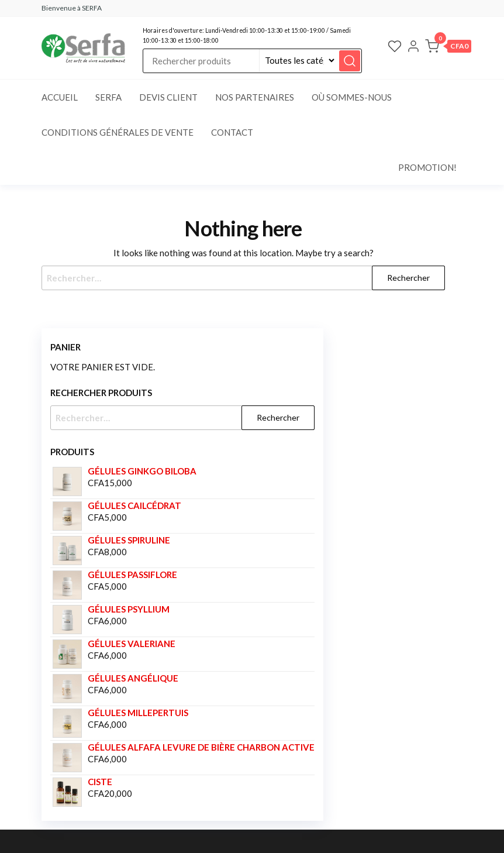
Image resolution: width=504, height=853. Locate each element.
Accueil (60, 97)
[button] (448, 48)
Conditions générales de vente (118, 132)
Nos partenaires (255, 97)
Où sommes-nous (352, 97)
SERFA (108, 97)
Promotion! (427, 167)
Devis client (168, 97)
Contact (232, 132)
